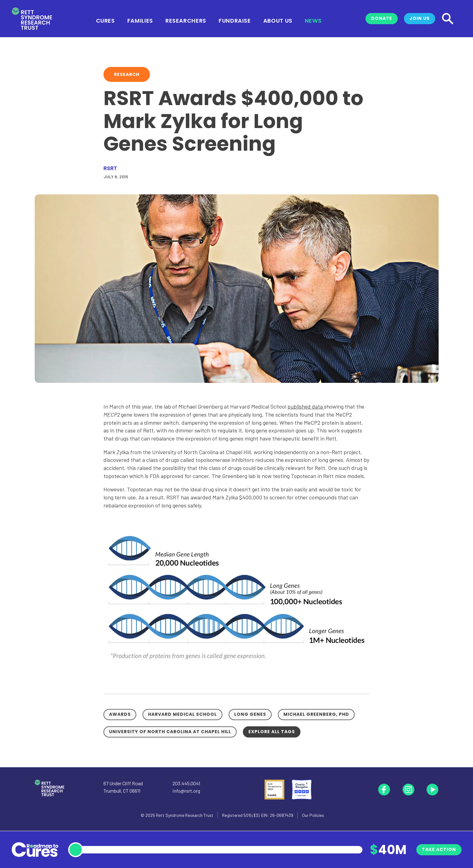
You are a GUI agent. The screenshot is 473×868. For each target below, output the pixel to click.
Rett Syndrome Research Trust (185, 815)
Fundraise (235, 20)
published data (306, 406)
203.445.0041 (186, 783)
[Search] (448, 19)
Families (140, 20)
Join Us (420, 18)
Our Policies (313, 815)
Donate (382, 18)
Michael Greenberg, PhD (316, 714)
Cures (105, 20)
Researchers (186, 20)
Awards (120, 714)
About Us (278, 20)
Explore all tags (272, 732)
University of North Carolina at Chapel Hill (170, 732)
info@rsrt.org (186, 791)
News (313, 20)
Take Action (439, 849)
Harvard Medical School (182, 714)
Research (127, 74)
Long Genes (250, 714)
